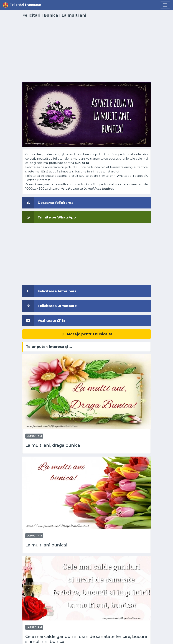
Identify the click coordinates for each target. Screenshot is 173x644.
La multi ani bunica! (46, 545)
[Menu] (165, 5)
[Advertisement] (86, 52)
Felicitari (31, 15)
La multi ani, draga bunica (53, 445)
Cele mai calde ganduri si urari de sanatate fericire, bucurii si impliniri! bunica (86, 639)
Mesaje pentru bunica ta (87, 334)
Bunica (51, 15)
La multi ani (74, 15)
